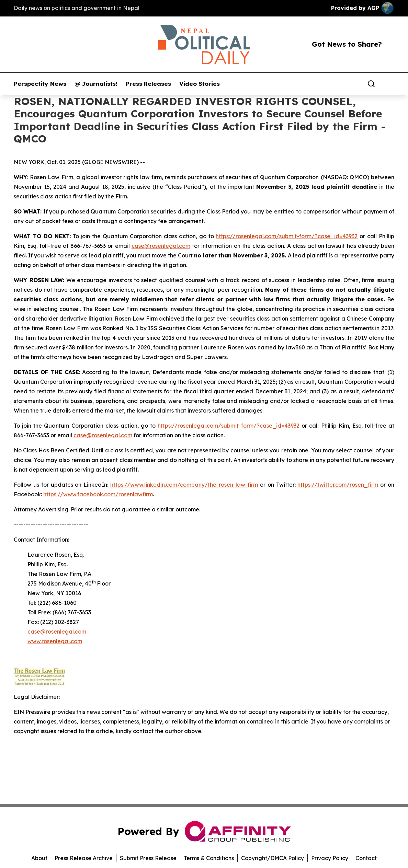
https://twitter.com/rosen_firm (338, 485)
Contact (366, 858)
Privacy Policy (330, 858)
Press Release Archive (84, 858)
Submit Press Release (148, 858)
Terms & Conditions (209, 858)
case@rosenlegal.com (161, 246)
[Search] (371, 84)
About (39, 858)
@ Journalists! (96, 84)
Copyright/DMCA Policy (273, 858)
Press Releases (148, 84)
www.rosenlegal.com (55, 641)
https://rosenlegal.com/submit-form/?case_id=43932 (287, 236)
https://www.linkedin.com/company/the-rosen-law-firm (184, 485)
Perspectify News (40, 84)
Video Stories (200, 84)
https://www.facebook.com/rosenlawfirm (98, 494)
